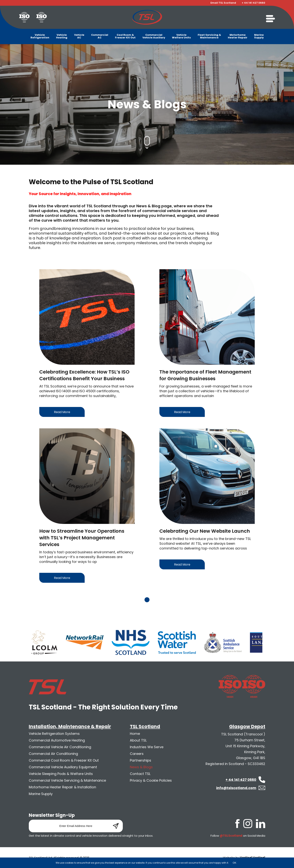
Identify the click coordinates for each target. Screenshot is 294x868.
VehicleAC (79, 36)
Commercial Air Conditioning (53, 754)
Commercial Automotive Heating (57, 740)
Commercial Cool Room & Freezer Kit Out (64, 760)
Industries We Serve (147, 747)
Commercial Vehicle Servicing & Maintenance (67, 780)
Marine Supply (41, 794)
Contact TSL (140, 774)
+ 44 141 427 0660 (253, 3)
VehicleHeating (62, 36)
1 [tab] (147, 600)
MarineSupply (259, 36)
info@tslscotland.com (236, 788)
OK (235, 863)
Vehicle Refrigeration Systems (54, 734)
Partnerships (141, 760)
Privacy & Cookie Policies (151, 780)
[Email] (76, 826)
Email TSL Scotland (223, 3)
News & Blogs (141, 767)
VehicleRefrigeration (40, 36)
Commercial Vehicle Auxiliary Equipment (63, 767)
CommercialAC (100, 36)
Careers (137, 754)
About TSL (138, 740)
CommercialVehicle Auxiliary (154, 36)
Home (135, 734)
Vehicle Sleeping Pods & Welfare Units (61, 774)
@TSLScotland (231, 836)
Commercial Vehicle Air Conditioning (60, 747)
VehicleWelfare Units (181, 36)
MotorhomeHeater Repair (238, 36)
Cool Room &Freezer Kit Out (125, 36)
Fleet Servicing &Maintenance (209, 36)
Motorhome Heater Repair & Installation (62, 787)
